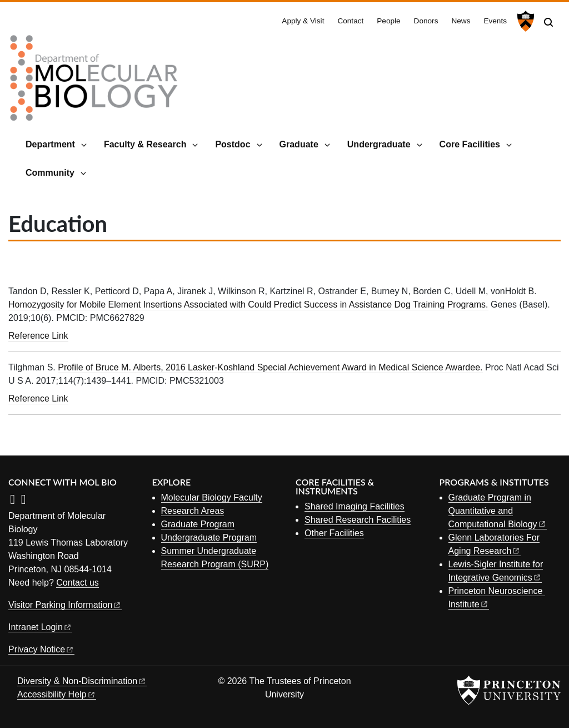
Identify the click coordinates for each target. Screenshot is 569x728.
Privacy (41, 649)
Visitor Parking (65, 605)
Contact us (77, 583)
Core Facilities (470, 144)
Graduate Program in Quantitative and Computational (498, 511)
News (461, 21)
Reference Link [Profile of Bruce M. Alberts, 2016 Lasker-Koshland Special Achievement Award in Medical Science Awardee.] (38, 398)
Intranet (40, 627)
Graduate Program (198, 524)
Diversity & (82, 681)
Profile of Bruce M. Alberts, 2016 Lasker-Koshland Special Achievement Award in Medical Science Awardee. (270, 367)
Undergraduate (379, 144)
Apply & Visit (303, 21)
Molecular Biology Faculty (212, 497)
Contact (350, 21)
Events (495, 21)
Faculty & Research (145, 144)
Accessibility (57, 694)
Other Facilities (334, 533)
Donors (426, 21)
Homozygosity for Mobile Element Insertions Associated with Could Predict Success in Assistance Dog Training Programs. (248, 304)
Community (50, 173)
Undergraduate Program (209, 538)
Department (50, 144)
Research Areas (193, 511)
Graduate (299, 144)
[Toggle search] (548, 22)
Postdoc (233, 144)
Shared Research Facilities (358, 520)
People (388, 21)
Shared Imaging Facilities (355, 506)
